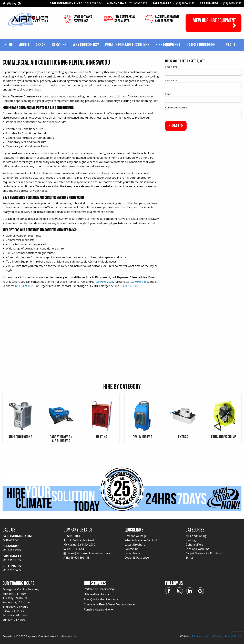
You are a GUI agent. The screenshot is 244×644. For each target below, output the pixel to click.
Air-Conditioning (196, 536)
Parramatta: (30, 558)
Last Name (171, 80)
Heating (191, 540)
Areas (41, 45)
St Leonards (221, 3)
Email (168, 94)
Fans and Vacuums (197, 549)
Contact (228, 45)
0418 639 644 (129, 286)
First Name (171, 67)
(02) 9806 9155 (139, 282)
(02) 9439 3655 (24, 286)
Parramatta (174, 3)
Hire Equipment (168, 45)
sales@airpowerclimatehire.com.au (90, 553)
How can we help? (136, 536)
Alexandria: (30, 548)
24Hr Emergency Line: (30, 538)
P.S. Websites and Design (207, 636)
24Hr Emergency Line (76, 3)
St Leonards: (30, 568)
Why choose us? (86, 45)
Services (59, 45)
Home (9, 45)
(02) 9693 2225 (104, 282)
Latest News (132, 553)
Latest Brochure (201, 45)
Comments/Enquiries (177, 108)
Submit (176, 126)
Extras (190, 558)
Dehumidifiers (194, 545)
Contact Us (131, 549)
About (24, 45)
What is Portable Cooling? (127, 45)
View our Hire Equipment (215, 23)
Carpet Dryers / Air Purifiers (203, 553)
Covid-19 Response (137, 558)
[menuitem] (9, 45)
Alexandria (127, 3)
